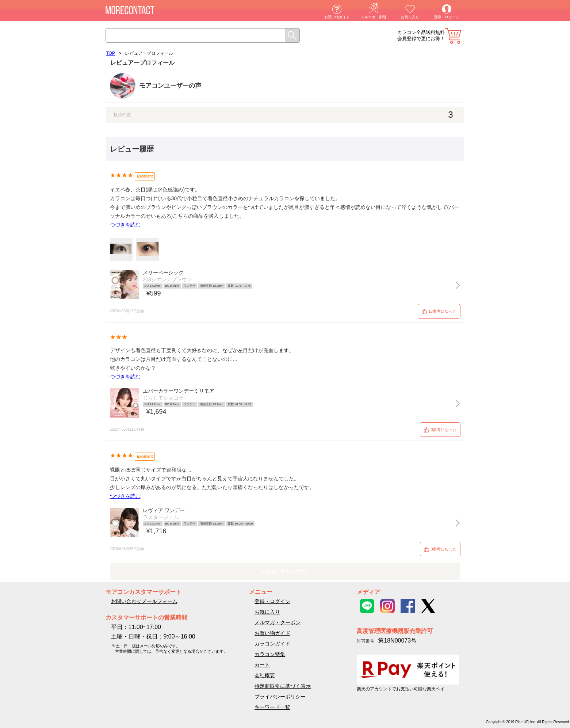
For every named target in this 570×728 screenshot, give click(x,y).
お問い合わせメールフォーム (144, 601)
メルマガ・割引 (374, 17)
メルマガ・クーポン (278, 622)
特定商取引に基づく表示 (283, 686)
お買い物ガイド (337, 17)
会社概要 (265, 675)
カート (453, 36)
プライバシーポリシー (280, 697)
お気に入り (410, 17)
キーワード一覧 (272, 707)
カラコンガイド (272, 644)
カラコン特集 (270, 654)
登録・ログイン (447, 17)
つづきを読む (125, 225)
